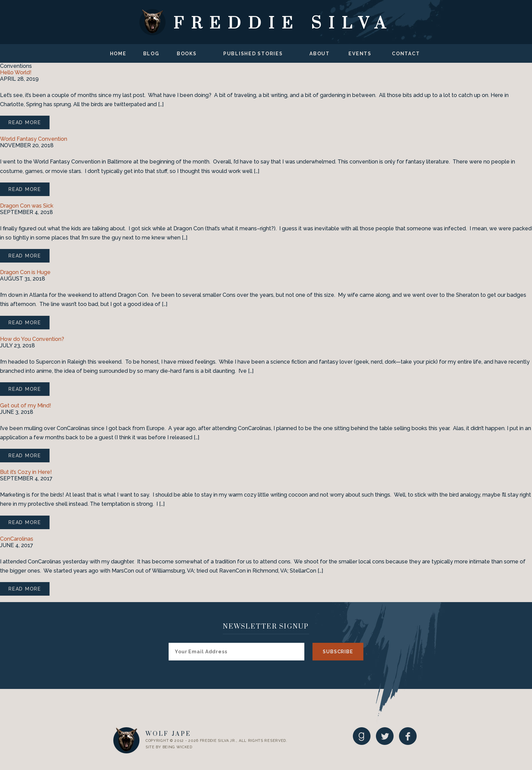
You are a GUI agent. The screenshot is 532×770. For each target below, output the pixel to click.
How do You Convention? (32, 339)
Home (118, 54)
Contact (406, 54)
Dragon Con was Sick (27, 206)
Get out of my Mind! (26, 406)
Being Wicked (177, 747)
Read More (25, 122)
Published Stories (253, 54)
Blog (151, 54)
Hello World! (16, 72)
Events (360, 54)
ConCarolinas (17, 539)
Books (187, 54)
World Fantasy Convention (34, 139)
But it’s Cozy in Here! (26, 472)
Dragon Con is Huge (25, 272)
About (320, 54)
